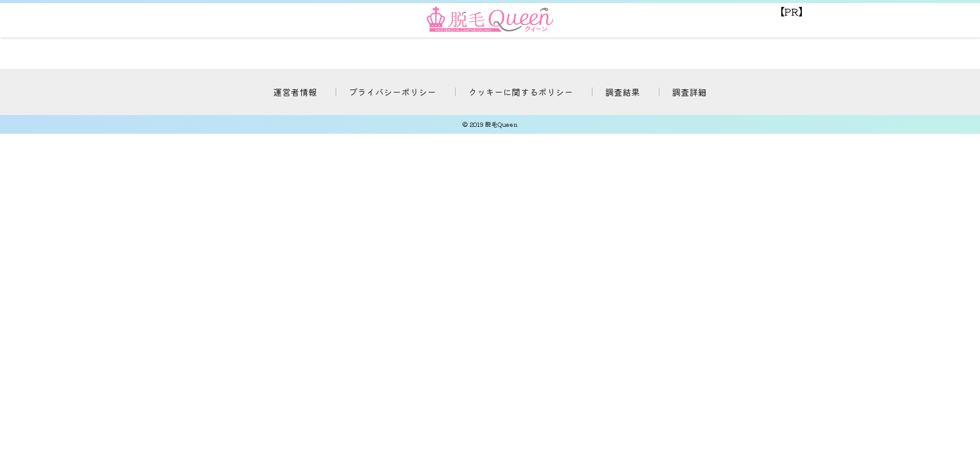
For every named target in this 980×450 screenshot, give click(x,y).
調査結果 (622, 92)
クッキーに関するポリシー (521, 92)
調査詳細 (689, 92)
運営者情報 (295, 92)
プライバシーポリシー (392, 92)
